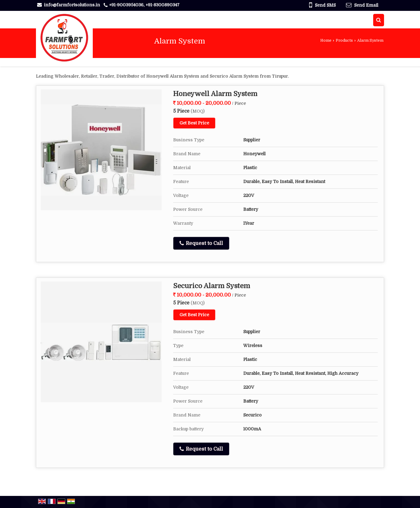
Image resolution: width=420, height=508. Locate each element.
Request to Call (201, 243)
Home (326, 40)
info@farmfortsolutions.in (72, 5)
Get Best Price (194, 123)
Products (344, 40)
